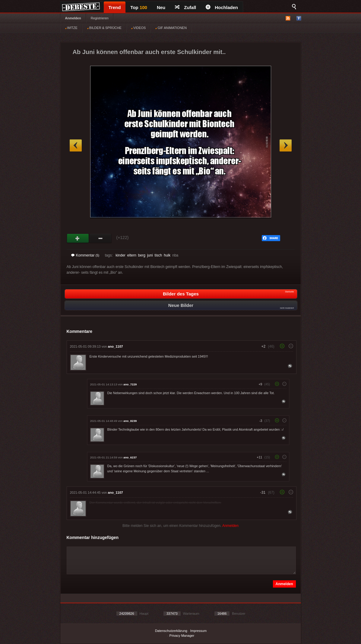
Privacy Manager (182, 636)
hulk (167, 255)
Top (139, 7)
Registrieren (100, 18)
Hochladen (222, 7)
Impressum (198, 631)
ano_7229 (130, 384)
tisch (158, 255)
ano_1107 (116, 346)
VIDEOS (139, 28)
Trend (115, 7)
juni (150, 255)
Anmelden (73, 18)
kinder (120, 255)
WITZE (71, 28)
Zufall (185, 7)
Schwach (101, 238)
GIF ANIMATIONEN (171, 28)
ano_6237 (130, 457)
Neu (161, 7)
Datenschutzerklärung (171, 631)
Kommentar (85, 255)
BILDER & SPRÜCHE (104, 28)
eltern (132, 255)
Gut (78, 238)
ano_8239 (130, 421)
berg (142, 255)
